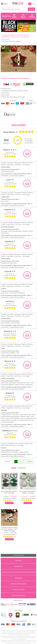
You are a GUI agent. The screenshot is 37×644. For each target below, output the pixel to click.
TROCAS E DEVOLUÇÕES (19, 584)
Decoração (5, 41)
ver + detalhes (9, 503)
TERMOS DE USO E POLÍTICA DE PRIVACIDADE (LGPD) (18, 572)
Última (30, 462)
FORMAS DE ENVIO (19, 590)
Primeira (7, 462)
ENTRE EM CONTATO (19, 595)
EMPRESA (18, 561)
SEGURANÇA (19, 578)
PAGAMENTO (19, 566)
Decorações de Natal (15, 41)
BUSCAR (31, 9)
